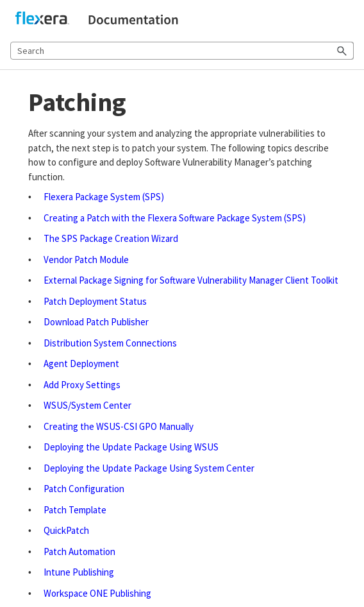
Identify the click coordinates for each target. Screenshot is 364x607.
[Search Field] (182, 51)
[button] (342, 51)
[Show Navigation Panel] (347, 20)
